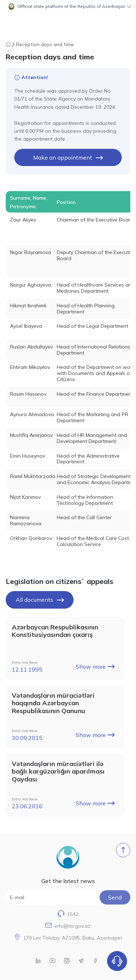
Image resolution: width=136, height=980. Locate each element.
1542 (73, 914)
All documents (40, 600)
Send (115, 897)
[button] (68, 6)
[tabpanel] (68, 371)
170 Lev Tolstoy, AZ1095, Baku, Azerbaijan (73, 938)
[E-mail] (68, 897)
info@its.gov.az (73, 926)
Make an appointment (68, 157)
